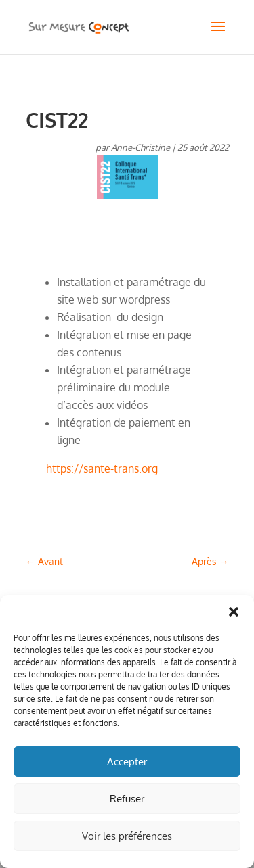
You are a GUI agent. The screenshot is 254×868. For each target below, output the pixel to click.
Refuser (127, 799)
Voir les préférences (127, 836)
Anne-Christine (141, 147)
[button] (234, 612)
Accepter (127, 762)
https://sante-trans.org (102, 468)
